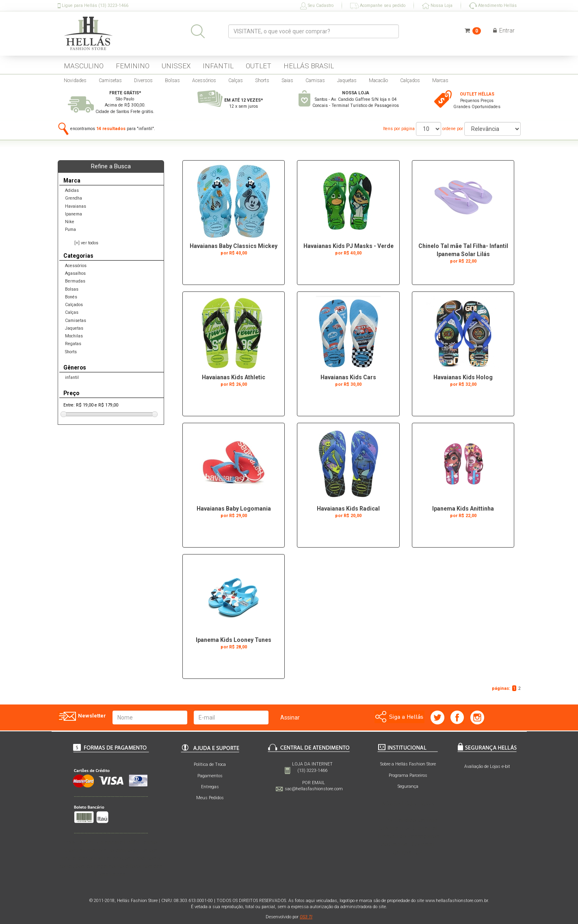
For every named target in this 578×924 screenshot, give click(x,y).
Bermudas (75, 281)
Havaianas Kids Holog (463, 377)
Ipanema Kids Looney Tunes (234, 640)
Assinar (290, 717)
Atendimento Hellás (493, 6)
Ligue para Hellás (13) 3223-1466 (93, 6)
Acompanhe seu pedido (378, 6)
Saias (287, 80)
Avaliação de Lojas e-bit (487, 766)
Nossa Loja (437, 6)
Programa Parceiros (408, 775)
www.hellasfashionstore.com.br (457, 901)
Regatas (73, 344)
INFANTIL (218, 66)
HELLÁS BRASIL (309, 66)
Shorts (262, 80)
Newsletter (82, 716)
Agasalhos (75, 273)
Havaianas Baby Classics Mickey (234, 246)
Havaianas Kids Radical (348, 509)
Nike (70, 222)
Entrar (504, 30)
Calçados (410, 80)
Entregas (210, 787)
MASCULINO (84, 66)
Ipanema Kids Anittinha (463, 509)
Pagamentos (210, 776)
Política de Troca (210, 764)
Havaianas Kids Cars (348, 377)
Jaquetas (347, 80)
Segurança (408, 786)
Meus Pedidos (210, 798)
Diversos (143, 80)
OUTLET (259, 66)
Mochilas (74, 336)
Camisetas (110, 80)
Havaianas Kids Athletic (234, 377)
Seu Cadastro (317, 6)
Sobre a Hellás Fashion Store (408, 764)
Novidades (75, 80)
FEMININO (133, 66)
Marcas (440, 80)
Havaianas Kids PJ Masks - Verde (349, 246)
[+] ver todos (86, 243)
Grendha (74, 198)
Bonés (71, 297)
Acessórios (204, 80)
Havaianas (76, 206)
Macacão (378, 80)
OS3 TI (306, 917)
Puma (70, 229)
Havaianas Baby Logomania (234, 509)
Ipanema (74, 214)
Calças (236, 80)
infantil (72, 377)
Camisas (315, 80)
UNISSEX (176, 66)
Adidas (72, 190)
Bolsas (172, 80)
